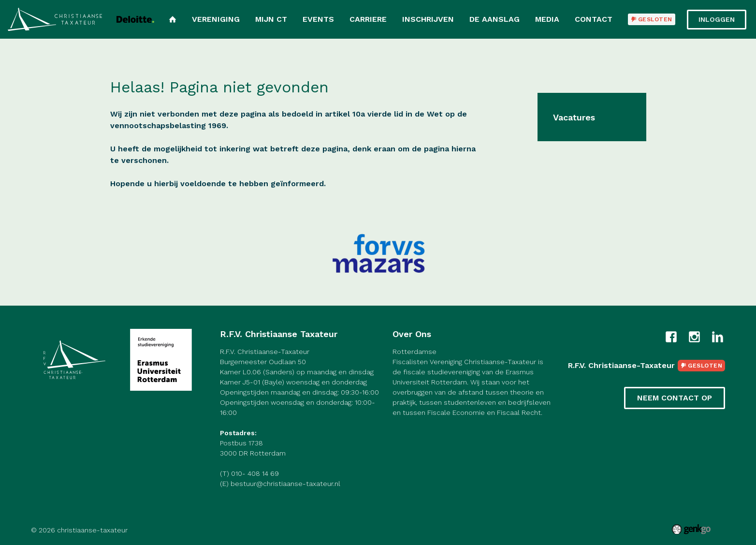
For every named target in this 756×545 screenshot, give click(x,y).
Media (547, 19)
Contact (594, 19)
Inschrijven (428, 19)
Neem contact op (675, 398)
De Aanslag (494, 19)
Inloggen (717, 19)
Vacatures (574, 117)
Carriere (368, 19)
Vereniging (216, 19)
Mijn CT (271, 19)
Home (173, 19)
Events (318, 19)
